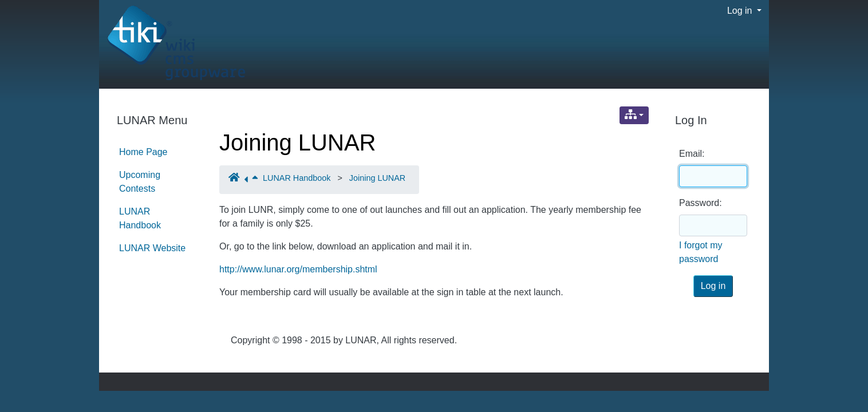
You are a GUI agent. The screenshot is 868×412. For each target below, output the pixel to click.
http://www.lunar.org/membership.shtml (298, 269)
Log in (741, 11)
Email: (692, 154)
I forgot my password (701, 252)
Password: (701, 203)
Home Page (143, 152)
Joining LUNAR (297, 142)
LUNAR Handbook (297, 178)
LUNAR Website (152, 248)
